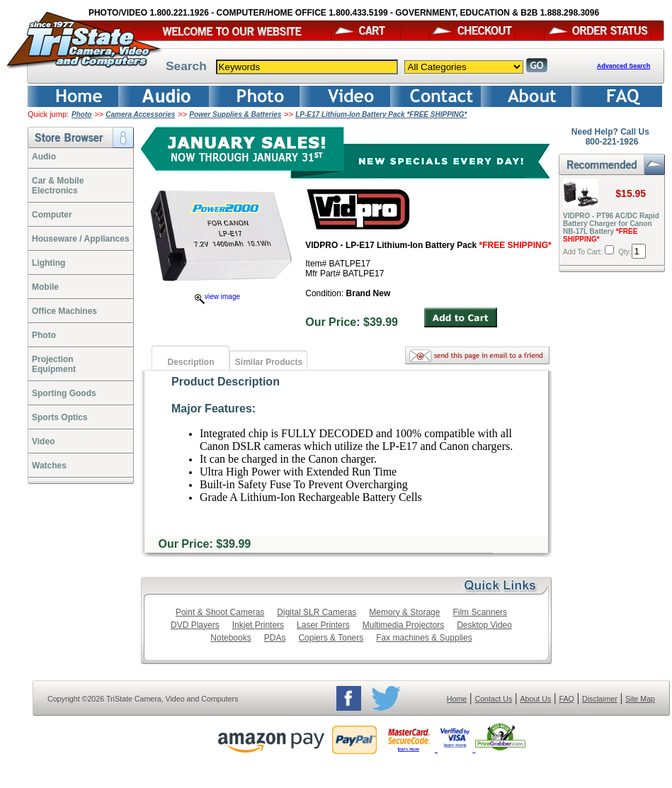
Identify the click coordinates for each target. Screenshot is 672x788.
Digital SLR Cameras (317, 612)
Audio (44, 157)
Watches (49, 466)
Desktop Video (484, 625)
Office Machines (64, 311)
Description (190, 362)
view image (217, 297)
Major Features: (213, 409)
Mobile (45, 287)
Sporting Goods (64, 393)
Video (43, 441)
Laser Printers (323, 625)
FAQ (566, 699)
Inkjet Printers (258, 625)
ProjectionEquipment (54, 364)
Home (457, 699)
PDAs (275, 638)
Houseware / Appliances (81, 239)
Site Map (640, 699)
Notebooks (230, 638)
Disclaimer (600, 699)
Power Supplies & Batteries (235, 114)
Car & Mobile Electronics (58, 186)
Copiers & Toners (331, 638)
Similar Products (269, 362)
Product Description (226, 382)
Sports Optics (60, 417)
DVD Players (195, 625)
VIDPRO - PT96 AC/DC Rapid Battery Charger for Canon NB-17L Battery (611, 227)
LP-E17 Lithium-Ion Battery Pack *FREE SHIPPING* (381, 114)
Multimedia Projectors (403, 625)
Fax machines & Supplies (424, 638)
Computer (52, 215)
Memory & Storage (404, 612)
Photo (81, 114)
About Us (535, 699)
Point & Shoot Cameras (220, 612)
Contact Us (494, 699)
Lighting (49, 263)
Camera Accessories (140, 114)
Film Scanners (480, 612)
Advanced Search (624, 66)
